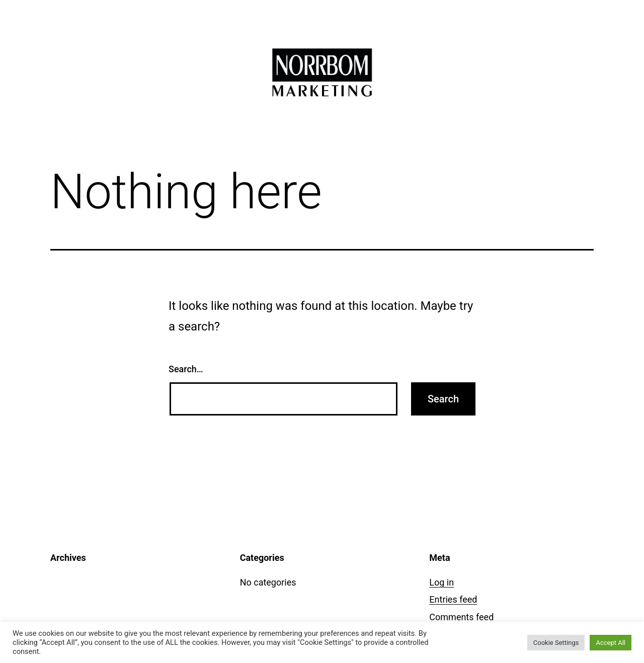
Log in (441, 582)
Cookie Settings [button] (556, 643)
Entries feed (453, 599)
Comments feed (461, 617)
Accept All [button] (611, 643)
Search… (186, 369)
